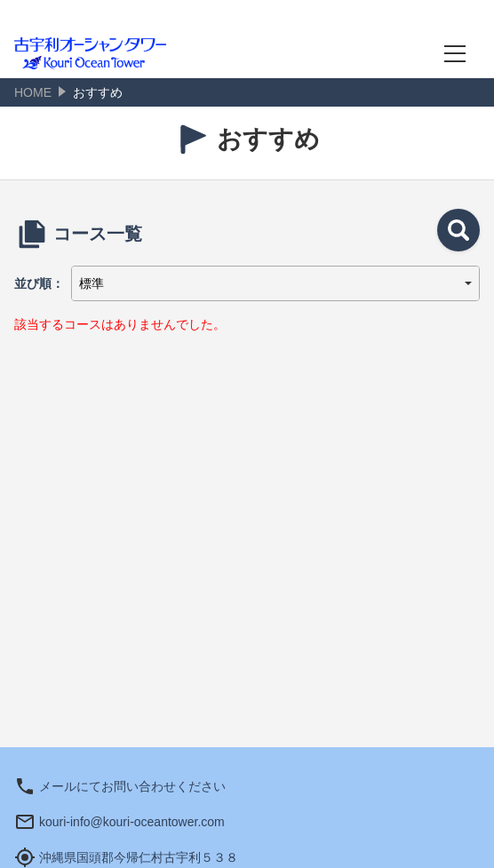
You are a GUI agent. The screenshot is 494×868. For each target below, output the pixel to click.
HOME (33, 92)
